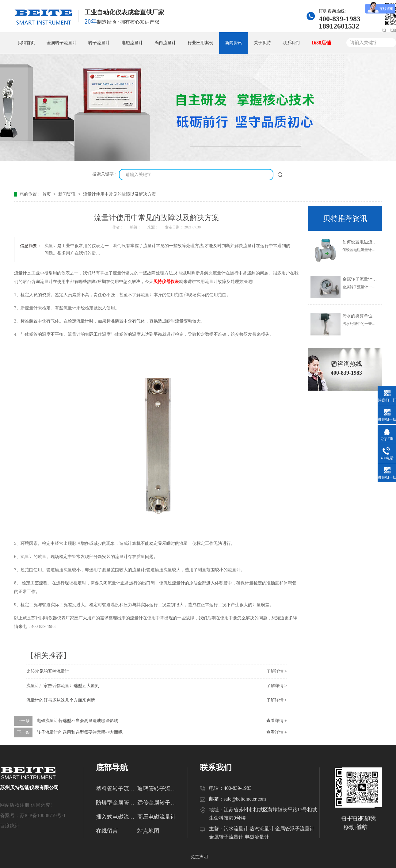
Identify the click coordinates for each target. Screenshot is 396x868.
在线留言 (107, 831)
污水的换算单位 (357, 316)
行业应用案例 (200, 43)
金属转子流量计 (62, 43)
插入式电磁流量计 (117, 817)
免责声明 (199, 857)
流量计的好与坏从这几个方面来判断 (61, 700)
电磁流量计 (132, 43)
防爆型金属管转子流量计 (117, 803)
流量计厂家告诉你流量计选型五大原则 (63, 686)
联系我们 (291, 43)
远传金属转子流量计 (158, 803)
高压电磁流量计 (157, 817)
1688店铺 (321, 43)
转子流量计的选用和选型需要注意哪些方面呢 (80, 732)
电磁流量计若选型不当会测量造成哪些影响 (78, 721)
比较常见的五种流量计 (48, 671)
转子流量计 (99, 43)
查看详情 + (277, 721)
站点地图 (148, 831)
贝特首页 (26, 43)
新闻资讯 (234, 43)
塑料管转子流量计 (117, 789)
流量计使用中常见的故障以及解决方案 (120, 194)
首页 (47, 194)
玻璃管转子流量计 (158, 789)
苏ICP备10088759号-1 (43, 815)
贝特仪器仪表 (166, 282)
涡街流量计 (165, 43)
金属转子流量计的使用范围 (368, 279)
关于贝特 (262, 43)
